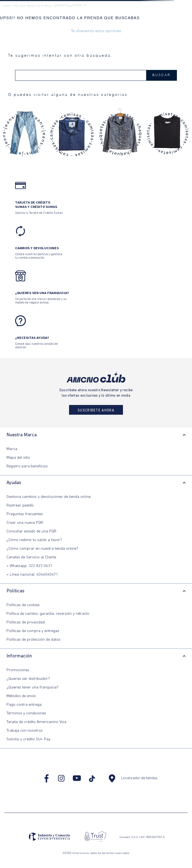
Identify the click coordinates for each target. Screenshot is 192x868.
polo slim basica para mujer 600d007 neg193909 (48, 6)
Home (7, 6)
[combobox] (96, 75)
